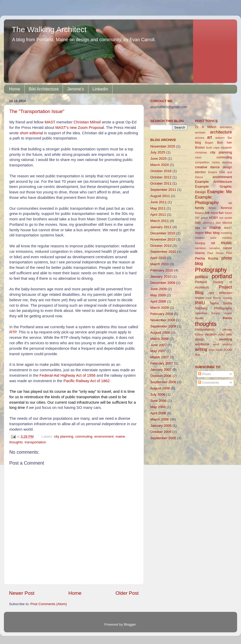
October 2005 (161, 432)
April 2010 (158, 258)
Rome (217, 298)
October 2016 (161, 171)
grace (204, 218)
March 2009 (160, 308)
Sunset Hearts (222, 313)
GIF (197, 218)
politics (201, 277)
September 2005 (163, 438)
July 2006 (158, 394)
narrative (215, 248)
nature (228, 248)
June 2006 (158, 401)
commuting (84, 436)
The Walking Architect (49, 29)
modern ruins (206, 238)
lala (198, 228)
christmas (201, 152)
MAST (50, 122)
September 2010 (163, 252)
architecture (221, 132)
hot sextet (226, 218)
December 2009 (163, 283)
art (210, 137)
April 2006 (158, 413)
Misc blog (212, 233)
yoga (212, 350)
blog (198, 143)
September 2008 (163, 326)
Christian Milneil (87, 122)
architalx (200, 132)
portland (222, 276)
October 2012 (161, 177)
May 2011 (158, 208)
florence (226, 208)
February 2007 (162, 363)
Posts (204, 374)
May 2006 (158, 407)
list (205, 228)
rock (209, 298)
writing (201, 349)
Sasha (214, 303)
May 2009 (158, 295)
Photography (211, 270)
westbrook (202, 344)
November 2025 (163, 146)
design (227, 167)
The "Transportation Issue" (37, 111)
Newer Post (22, 593)
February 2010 (162, 270)
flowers (200, 213)
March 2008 (160, 339)
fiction (212, 208)
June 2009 (158, 289)
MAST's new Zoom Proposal (80, 128)
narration (201, 248)
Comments (208, 383)
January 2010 (161, 276)
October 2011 (161, 183)
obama (200, 253)
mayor (200, 233)
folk (207, 213)
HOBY (214, 218)
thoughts (16, 442)
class (198, 157)
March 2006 (160, 419)
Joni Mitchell (224, 223)
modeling (226, 233)
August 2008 (160, 332)
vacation (211, 334)
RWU (200, 303)
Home (15, 89)
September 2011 (163, 190)
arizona (200, 138)
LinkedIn (100, 89)
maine (120, 436)
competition (202, 162)
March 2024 (160, 165)
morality (227, 238)
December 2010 (163, 233)
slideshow (201, 313)
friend (214, 213)
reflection (226, 293)
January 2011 (161, 227)
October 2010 (161, 246)
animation (226, 127)
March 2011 (160, 221)
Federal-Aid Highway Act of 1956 (67, 375)
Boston (200, 148)
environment (104, 436)
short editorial (31, 133)
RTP (13, 332)
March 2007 (160, 357)
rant (211, 293)
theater (200, 318)
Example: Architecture (214, 182)
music (226, 243)
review (200, 298)
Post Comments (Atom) (49, 604)
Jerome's (75, 89)
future (228, 213)
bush (209, 148)
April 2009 (158, 301)
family (200, 208)
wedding (225, 339)
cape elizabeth (223, 148)
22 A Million (206, 127)
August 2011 (160, 196)
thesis (227, 318)
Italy (198, 223)
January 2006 (161, 426)
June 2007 (158, 345)
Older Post (127, 593)
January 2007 (161, 370)
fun (221, 213)
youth (219, 350)
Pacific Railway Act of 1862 (87, 381)
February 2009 (162, 314)
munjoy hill (205, 243)
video (221, 334)
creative (201, 167)
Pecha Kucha (207, 258)
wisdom (227, 344)
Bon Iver (225, 143)
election (201, 172)
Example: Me (219, 192)
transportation (35, 442)
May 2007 (158, 351)
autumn (220, 138)
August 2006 (160, 388)
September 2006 (163, 382)
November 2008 (163, 320)
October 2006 (161, 376)
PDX (229, 253)
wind (216, 344)
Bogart (209, 143)
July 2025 (158, 152)
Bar (230, 138)
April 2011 (158, 215)
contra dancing (222, 162)
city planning (64, 436)
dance (215, 167)
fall (230, 203)
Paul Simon (215, 253)
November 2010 (163, 239)
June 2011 (158, 202)
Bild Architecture (44, 89)
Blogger (130, 624)
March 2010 (160, 264)
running (227, 298)
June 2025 (158, 159)
